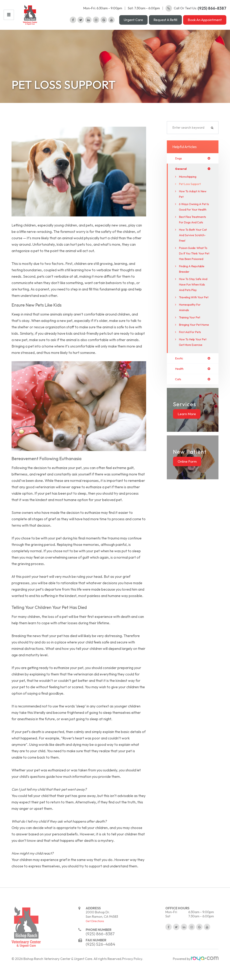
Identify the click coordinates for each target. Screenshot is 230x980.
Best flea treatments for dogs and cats (194, 236)
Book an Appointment (205, 24)
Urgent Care (133, 24)
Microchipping (189, 185)
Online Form (187, 498)
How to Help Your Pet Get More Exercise (194, 377)
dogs (179, 166)
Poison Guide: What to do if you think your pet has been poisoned (193, 275)
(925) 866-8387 (100, 954)
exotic (180, 394)
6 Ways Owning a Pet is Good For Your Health (195, 217)
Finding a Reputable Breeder (194, 293)
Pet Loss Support (191, 192)
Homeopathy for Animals (191, 337)
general (181, 177)
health (180, 405)
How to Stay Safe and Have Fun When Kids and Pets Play (194, 309)
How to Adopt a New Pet (194, 202)
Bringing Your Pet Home (191, 357)
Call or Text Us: (196, 12)
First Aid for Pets (191, 367)
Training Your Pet (191, 347)
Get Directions (95, 942)
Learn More (187, 450)
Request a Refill (165, 24)
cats (179, 415)
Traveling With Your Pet (193, 324)
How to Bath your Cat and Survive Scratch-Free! (192, 254)
